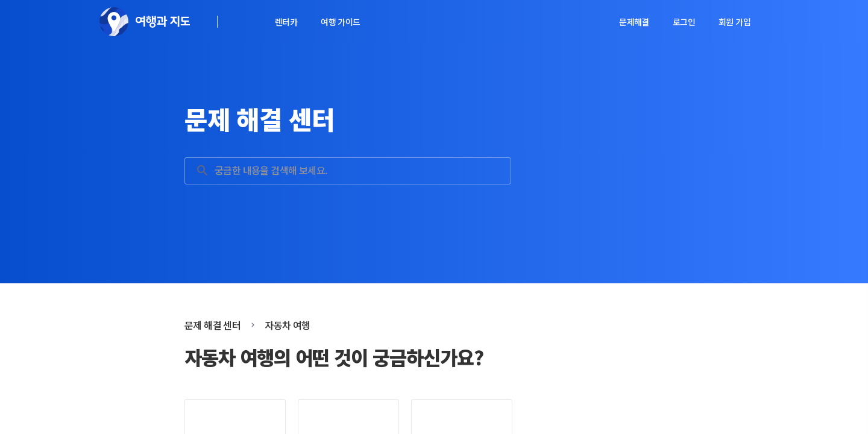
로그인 (684, 22)
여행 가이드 (340, 22)
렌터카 (286, 22)
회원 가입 (734, 22)
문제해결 (634, 22)
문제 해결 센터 (212, 325)
